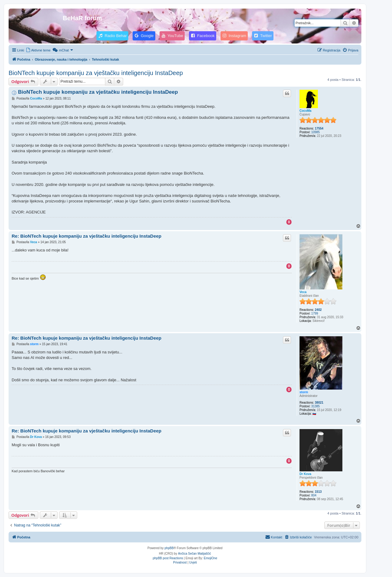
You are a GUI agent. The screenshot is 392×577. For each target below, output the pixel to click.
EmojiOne (210, 558)
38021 (319, 403)
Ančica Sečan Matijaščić (194, 554)
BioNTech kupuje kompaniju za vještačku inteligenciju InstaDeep (96, 73)
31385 (315, 406)
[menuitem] (38, 50)
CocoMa (305, 111)
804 (314, 495)
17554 (319, 128)
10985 (315, 132)
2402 (318, 310)
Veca (303, 292)
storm (304, 392)
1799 (315, 313)
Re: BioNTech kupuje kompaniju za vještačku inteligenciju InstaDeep (87, 236)
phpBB (169, 548)
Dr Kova (305, 474)
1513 (318, 492)
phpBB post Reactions (168, 558)
